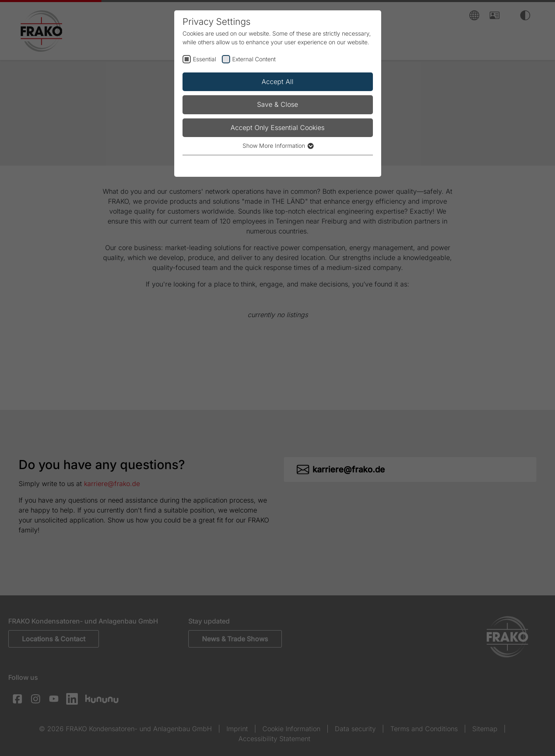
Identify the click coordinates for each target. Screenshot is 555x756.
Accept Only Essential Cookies (277, 128)
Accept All (277, 82)
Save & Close (277, 104)
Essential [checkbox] (204, 59)
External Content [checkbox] (254, 59)
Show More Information (278, 146)
